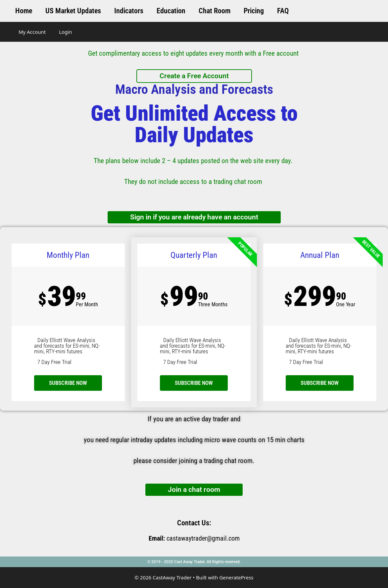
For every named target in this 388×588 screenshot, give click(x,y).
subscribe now (68, 383)
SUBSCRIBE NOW (194, 383)
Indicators (129, 11)
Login (65, 32)
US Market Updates (73, 11)
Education (171, 11)
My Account (32, 32)
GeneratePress (236, 577)
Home (24, 11)
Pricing (254, 11)
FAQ (283, 11)
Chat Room (215, 11)
